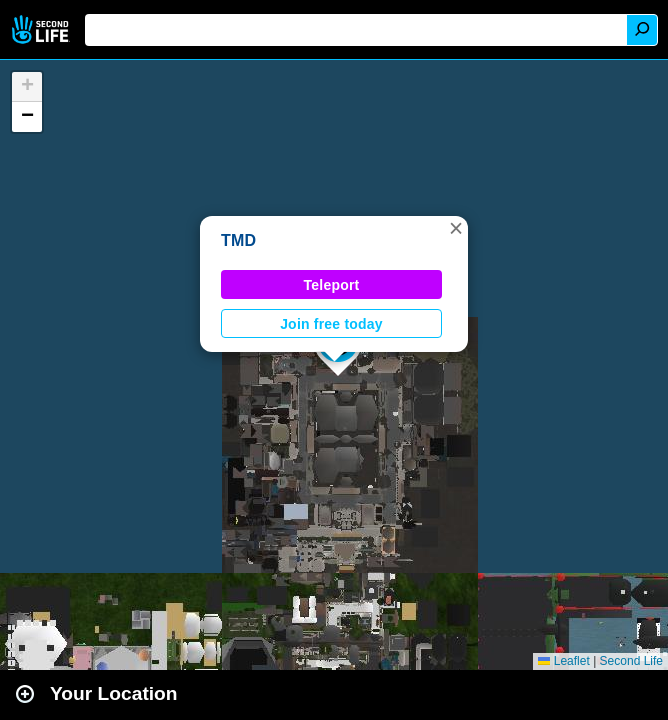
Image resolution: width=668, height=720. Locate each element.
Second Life (42, 29)
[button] (456, 228)
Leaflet (563, 661)
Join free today (331, 324)
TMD (238, 240)
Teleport (332, 285)
